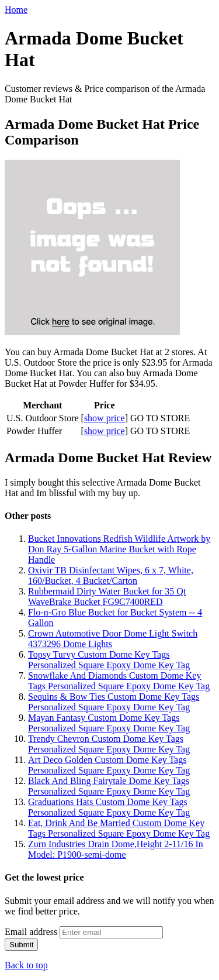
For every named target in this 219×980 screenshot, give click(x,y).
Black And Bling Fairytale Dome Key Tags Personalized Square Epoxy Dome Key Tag (109, 786)
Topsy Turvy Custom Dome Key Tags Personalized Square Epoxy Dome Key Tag (109, 660)
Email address (31, 932)
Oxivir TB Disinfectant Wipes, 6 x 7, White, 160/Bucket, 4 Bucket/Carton (111, 575)
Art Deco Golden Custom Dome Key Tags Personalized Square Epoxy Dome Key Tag (109, 765)
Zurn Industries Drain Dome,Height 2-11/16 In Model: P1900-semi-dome (116, 849)
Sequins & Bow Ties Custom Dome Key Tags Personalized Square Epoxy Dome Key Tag (114, 702)
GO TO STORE (160, 418)
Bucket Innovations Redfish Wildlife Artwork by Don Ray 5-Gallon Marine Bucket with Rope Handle (119, 549)
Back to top (26, 965)
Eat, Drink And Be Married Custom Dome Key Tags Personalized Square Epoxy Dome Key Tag (119, 828)
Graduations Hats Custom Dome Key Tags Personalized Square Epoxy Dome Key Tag (109, 807)
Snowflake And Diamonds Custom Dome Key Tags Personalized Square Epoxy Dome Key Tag (119, 681)
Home (16, 10)
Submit (21, 945)
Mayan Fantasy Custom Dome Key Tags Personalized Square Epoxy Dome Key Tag (109, 723)
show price (105, 418)
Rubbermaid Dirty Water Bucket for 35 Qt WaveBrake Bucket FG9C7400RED (107, 596)
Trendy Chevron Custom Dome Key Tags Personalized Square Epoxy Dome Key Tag (109, 744)
